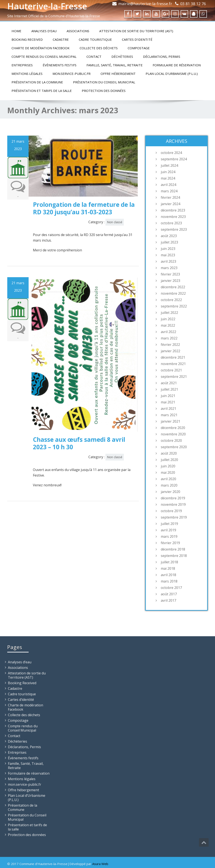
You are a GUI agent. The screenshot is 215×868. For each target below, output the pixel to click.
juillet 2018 (169, 562)
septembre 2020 (174, 447)
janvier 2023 (170, 281)
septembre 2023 (174, 229)
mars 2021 (169, 415)
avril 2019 (168, 530)
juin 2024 (168, 172)
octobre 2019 (171, 511)
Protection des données (104, 91)
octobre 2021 (171, 370)
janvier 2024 (170, 204)
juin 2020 (168, 466)
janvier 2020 (170, 492)
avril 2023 (168, 261)
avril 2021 (168, 409)
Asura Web (100, 864)
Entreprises (22, 65)
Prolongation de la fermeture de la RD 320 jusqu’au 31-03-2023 (84, 208)
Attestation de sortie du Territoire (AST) (136, 31)
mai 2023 (168, 255)
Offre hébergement (118, 74)
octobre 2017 (171, 588)
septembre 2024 (174, 159)
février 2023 (170, 274)
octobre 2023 (171, 223)
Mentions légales (27, 74)
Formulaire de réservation (177, 65)
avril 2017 (168, 600)
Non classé (115, 222)
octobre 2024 (171, 153)
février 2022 (170, 345)
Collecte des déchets (99, 48)
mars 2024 (169, 191)
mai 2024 (168, 178)
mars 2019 (169, 536)
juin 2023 (168, 249)
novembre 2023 (173, 217)
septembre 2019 (174, 517)
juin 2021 (168, 396)
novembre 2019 (173, 504)
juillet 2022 (169, 313)
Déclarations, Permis (162, 57)
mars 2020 (169, 485)
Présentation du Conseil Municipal (104, 82)
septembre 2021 (174, 377)
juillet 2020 (169, 460)
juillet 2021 (169, 389)
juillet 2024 (169, 165)
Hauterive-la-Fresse (47, 6)
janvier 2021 (170, 421)
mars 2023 (169, 268)
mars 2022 (169, 338)
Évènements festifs (60, 65)
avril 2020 (168, 479)
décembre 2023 (173, 210)
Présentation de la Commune (37, 82)
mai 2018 (168, 568)
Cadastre (61, 39)
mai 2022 (168, 325)
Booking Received (27, 39)
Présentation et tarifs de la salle (42, 91)
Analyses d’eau (44, 31)
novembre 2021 (173, 364)
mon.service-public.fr (72, 74)
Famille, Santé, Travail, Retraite (115, 65)
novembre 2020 (173, 434)
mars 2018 (169, 581)
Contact (94, 57)
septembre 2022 (174, 306)
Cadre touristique (95, 39)
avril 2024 (168, 185)
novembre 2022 (173, 293)
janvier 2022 (170, 351)
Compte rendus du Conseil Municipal (44, 57)
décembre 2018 (173, 549)
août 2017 (169, 594)
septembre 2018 (174, 556)
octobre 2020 (171, 441)
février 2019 (170, 543)
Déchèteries (122, 57)
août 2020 (169, 453)
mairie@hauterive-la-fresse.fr (145, 4)
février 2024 (170, 197)
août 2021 (169, 383)
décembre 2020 (173, 428)
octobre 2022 (171, 300)
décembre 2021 (173, 357)
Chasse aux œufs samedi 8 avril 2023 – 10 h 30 (79, 443)
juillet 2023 (169, 242)
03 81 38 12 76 (193, 4)
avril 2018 (168, 575)
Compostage (139, 48)
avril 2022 (168, 332)
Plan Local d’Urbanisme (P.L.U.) (172, 74)
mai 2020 (168, 472)
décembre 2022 (173, 287)
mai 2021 (168, 402)
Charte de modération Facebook (41, 48)
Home (16, 31)
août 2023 (169, 236)
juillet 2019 (169, 524)
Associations (78, 31)
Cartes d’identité (137, 39)
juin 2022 (168, 319)
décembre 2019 (173, 498)
